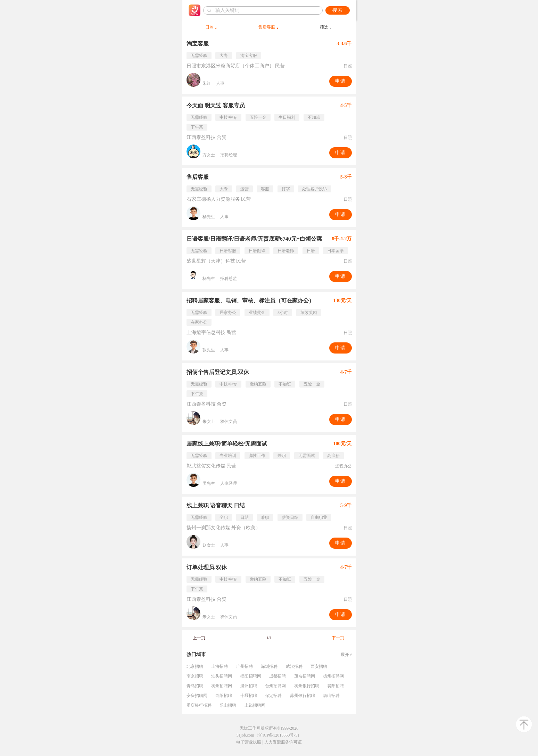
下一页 (338, 638)
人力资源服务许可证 (283, 742)
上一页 (199, 638)
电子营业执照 (249, 742)
